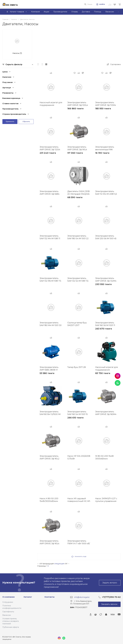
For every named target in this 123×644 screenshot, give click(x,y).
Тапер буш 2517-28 (77, 367)
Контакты (50, 597)
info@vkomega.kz (82, 597)
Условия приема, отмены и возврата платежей (11, 621)
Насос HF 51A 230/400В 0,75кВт (79, 457)
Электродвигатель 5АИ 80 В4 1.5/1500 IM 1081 (50, 414)
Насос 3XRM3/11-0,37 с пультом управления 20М (106, 501)
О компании (9, 597)
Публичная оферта (11, 627)
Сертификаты (8, 612)
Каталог (28, 597)
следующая (59, 564)
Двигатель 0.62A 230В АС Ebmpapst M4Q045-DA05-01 (79, 194)
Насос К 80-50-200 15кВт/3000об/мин (49, 500)
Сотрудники (8, 602)
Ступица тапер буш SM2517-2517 (77, 324)
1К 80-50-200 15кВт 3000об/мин (105, 457)
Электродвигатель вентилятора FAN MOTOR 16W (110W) (105, 150)
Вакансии (7, 615)
